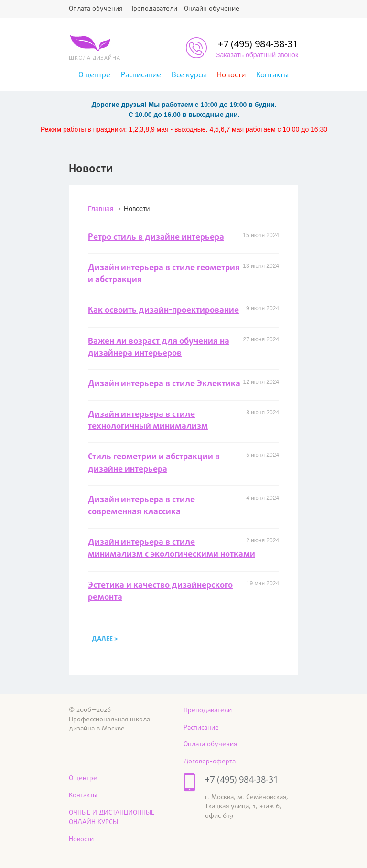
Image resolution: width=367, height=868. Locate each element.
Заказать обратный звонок (257, 55)
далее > (105, 640)
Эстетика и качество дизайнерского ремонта (160, 592)
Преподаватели (153, 9)
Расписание (141, 75)
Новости (231, 75)
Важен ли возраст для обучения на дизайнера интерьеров (159, 348)
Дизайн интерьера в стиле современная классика (141, 506)
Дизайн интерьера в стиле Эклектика (164, 384)
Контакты (272, 75)
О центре (94, 75)
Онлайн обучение (212, 9)
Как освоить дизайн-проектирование (163, 311)
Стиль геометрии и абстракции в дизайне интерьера (154, 463)
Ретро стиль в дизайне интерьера (156, 238)
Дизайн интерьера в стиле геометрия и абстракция (164, 274)
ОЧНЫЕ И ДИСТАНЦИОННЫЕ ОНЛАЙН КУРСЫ (112, 818)
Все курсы (189, 75)
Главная (101, 209)
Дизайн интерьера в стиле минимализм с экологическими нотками (172, 549)
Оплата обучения (96, 9)
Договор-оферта (210, 762)
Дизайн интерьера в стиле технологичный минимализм (148, 421)
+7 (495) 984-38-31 (258, 44)
